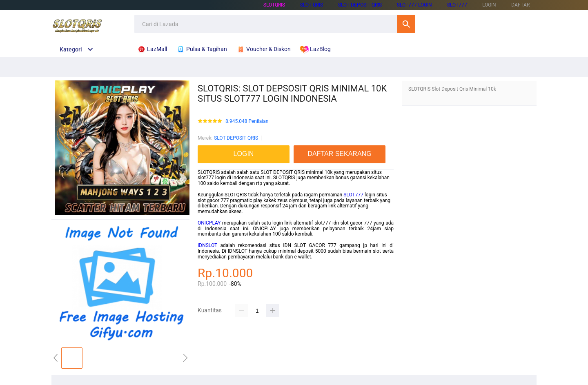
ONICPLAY (209, 223)
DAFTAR (520, 5)
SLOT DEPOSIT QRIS (360, 5)
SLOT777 (457, 5)
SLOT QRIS (312, 5)
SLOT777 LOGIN (414, 5)
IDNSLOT (207, 245)
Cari (406, 24)
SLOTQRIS (274, 5)
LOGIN (489, 5)
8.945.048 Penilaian (247, 121)
